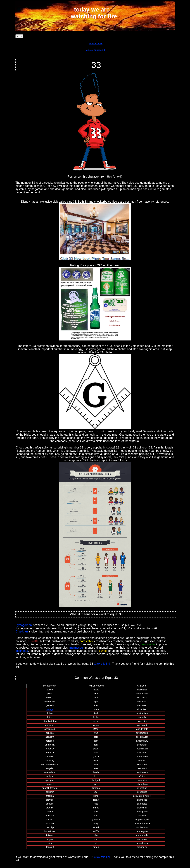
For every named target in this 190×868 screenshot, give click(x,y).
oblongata (22, 651)
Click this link (102, 664)
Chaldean (22, 632)
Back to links (96, 44)
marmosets (76, 648)
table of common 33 (96, 50)
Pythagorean (24, 625)
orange (50, 709)
